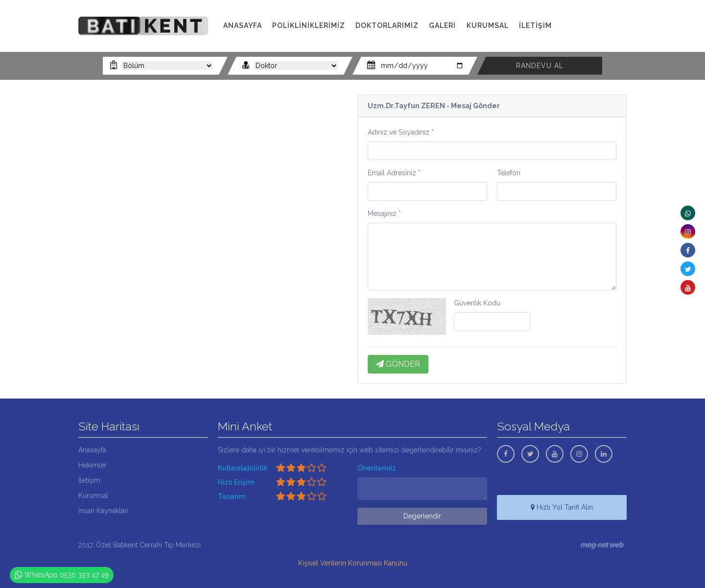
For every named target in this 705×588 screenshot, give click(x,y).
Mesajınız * (384, 213)
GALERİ (442, 25)
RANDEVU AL (540, 66)
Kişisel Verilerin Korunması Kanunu (353, 563)
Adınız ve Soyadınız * (401, 132)
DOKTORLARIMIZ (387, 25)
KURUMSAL (488, 25)
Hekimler (93, 465)
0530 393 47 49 (597, 36)
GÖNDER (398, 364)
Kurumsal (93, 495)
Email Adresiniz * (394, 173)
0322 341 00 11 (597, 26)
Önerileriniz (377, 468)
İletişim (89, 480)
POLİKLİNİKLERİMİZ (309, 25)
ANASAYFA (243, 25)
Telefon (509, 173)
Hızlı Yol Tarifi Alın (562, 507)
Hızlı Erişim (236, 482)
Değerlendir (422, 516)
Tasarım (232, 496)
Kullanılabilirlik (243, 468)
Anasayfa (92, 450)
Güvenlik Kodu (477, 303)
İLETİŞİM (535, 25)
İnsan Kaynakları (103, 511)
